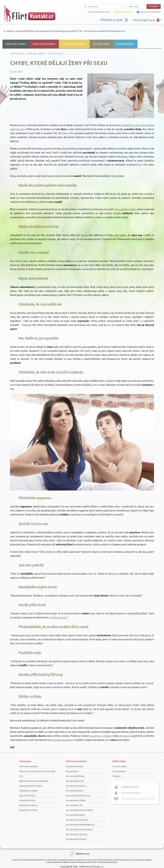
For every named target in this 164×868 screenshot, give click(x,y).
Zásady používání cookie (31, 786)
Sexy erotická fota (27, 796)
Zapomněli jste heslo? (123, 12)
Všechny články (16, 44)
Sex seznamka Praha (75, 776)
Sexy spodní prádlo (125, 209)
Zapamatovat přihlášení (150, 12)
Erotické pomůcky (74, 44)
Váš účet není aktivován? (99, 12)
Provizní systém (120, 766)
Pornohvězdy (125, 44)
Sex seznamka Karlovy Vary (78, 796)
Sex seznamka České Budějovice (80, 825)
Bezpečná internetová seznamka (34, 781)
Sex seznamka (72, 771)
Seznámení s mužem (28, 810)
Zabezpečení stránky (28, 791)
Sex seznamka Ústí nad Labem (79, 810)
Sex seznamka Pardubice (77, 820)
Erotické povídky (44, 44)
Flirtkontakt (17, 53)
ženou (126, 736)
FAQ (21, 776)
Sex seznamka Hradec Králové (79, 829)
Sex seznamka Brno (75, 791)
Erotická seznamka (74, 766)
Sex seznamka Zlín (74, 805)
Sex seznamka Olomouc (77, 834)
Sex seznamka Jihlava (76, 800)
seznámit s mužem (101, 736)
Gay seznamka (119, 771)
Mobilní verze (82, 854)
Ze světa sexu (101, 44)
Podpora (117, 776)
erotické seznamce (62, 740)
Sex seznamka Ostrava (76, 786)
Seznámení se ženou (28, 805)
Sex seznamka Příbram (76, 839)
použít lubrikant (58, 617)
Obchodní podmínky (28, 766)
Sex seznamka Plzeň (75, 781)
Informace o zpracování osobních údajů (37, 771)
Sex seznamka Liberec (76, 815)
